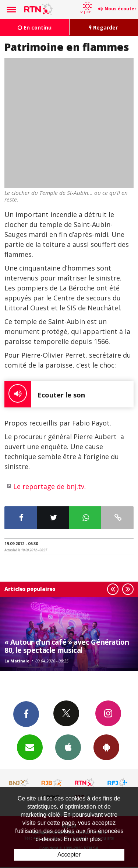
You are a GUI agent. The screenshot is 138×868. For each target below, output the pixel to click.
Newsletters (30, 747)
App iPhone (68, 747)
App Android (106, 747)
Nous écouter (121, 9)
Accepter (69, 855)
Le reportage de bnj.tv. (49, 486)
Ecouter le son (45, 394)
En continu (35, 27)
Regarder (103, 27)
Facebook (26, 714)
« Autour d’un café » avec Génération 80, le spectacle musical (67, 646)
